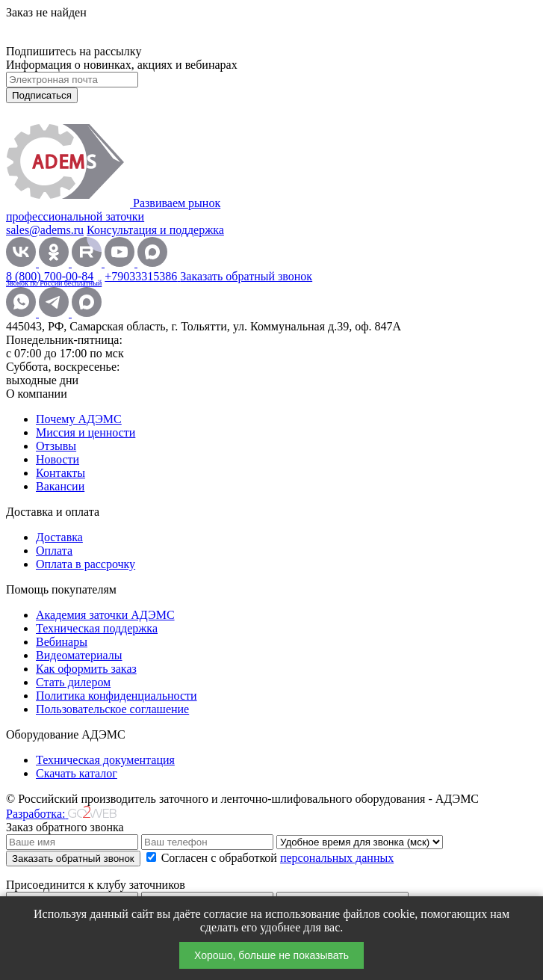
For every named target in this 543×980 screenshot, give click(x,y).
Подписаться (42, 95)
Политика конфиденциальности (117, 696)
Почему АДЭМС (79, 419)
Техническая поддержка (97, 628)
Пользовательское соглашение (112, 709)
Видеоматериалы (79, 655)
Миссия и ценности (86, 432)
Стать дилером (73, 682)
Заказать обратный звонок (246, 276)
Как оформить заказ (86, 669)
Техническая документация (105, 760)
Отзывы (56, 446)
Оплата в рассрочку (86, 564)
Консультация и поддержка (155, 230)
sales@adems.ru (45, 230)
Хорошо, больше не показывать (271, 955)
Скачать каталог (77, 773)
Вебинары (62, 642)
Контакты (60, 473)
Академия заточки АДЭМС (105, 615)
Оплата (54, 551)
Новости (58, 459)
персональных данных (337, 858)
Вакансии (60, 486)
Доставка (59, 537)
